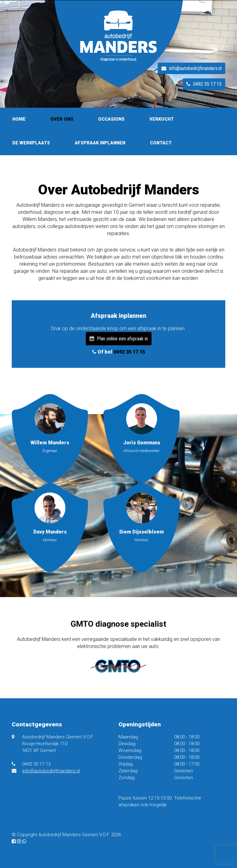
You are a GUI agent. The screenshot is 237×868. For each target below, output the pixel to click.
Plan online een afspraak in (119, 339)
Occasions (111, 119)
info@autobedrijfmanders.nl (191, 68)
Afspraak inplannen (100, 143)
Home (19, 119)
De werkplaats (31, 143)
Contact (161, 143)
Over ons (62, 119)
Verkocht (162, 119)
